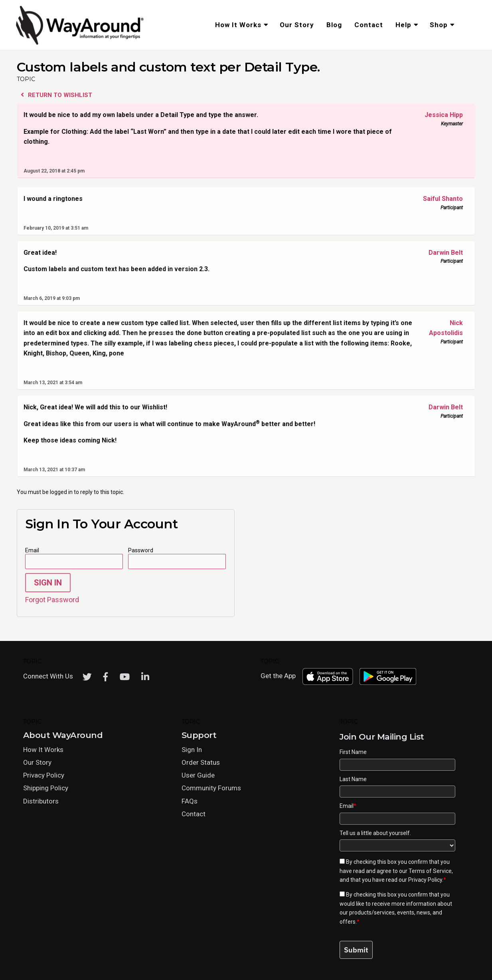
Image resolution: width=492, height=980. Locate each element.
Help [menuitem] (403, 25)
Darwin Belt (440, 253)
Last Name (353, 779)
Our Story (37, 762)
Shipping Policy (46, 788)
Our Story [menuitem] (297, 25)
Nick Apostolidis (440, 327)
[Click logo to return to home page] (81, 44)
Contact (194, 814)
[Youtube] (125, 677)
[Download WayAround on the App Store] (328, 676)
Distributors (41, 801)
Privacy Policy (44, 775)
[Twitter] (87, 677)
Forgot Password (52, 600)
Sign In (48, 583)
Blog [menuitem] (334, 25)
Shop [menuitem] (439, 25)
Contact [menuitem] (369, 25)
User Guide (198, 775)
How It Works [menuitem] (238, 25)
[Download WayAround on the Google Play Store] (388, 676)
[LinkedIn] (145, 677)
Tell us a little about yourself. (375, 833)
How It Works (43, 750)
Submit (356, 950)
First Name (353, 752)
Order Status (201, 762)
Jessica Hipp (440, 115)
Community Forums (211, 788)
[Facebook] (106, 677)
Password (141, 550)
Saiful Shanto (440, 199)
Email (32, 550)
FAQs (190, 801)
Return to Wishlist (56, 95)
